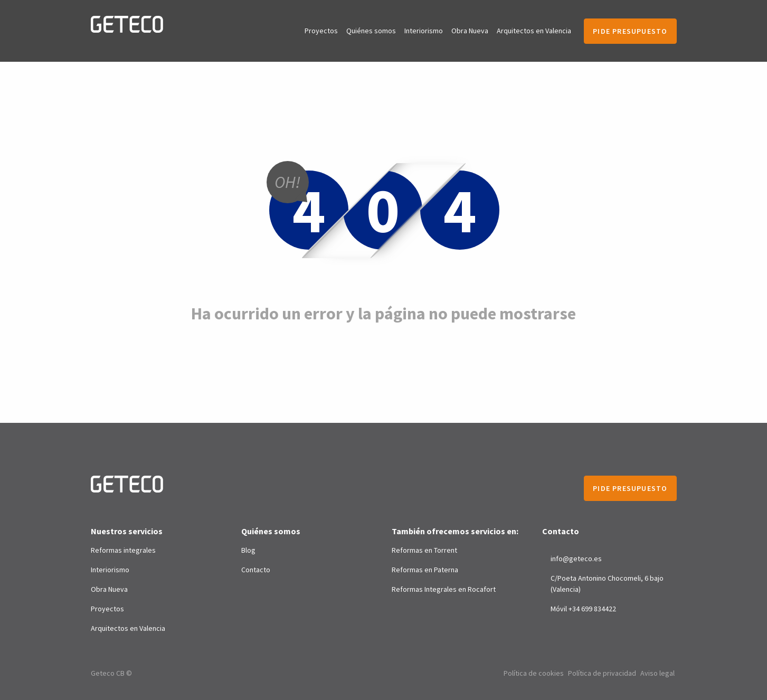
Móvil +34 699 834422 (583, 609)
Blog (248, 550)
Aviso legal (657, 673)
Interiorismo (424, 31)
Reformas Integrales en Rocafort (444, 589)
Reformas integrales (123, 550)
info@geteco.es (576, 559)
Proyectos (321, 31)
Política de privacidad (602, 673)
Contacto (256, 570)
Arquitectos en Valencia (534, 31)
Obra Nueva (470, 31)
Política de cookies (534, 673)
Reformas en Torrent (424, 550)
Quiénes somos (371, 31)
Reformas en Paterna (425, 570)
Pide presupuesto (630, 31)
